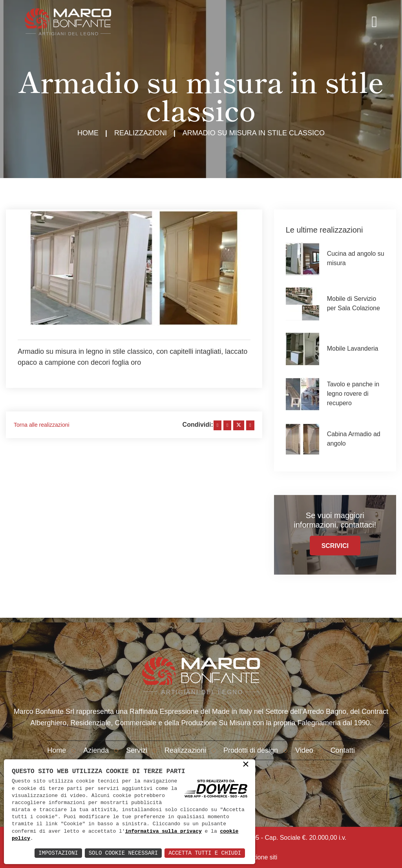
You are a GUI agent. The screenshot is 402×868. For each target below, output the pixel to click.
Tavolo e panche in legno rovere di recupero (353, 394)
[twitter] (239, 425)
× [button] (246, 765)
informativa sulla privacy (164, 832)
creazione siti (259, 857)
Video (304, 750)
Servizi (137, 750)
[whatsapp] (250, 425)
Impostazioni (58, 853)
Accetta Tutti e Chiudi (205, 853)
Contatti (343, 750)
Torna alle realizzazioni (42, 425)
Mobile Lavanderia (353, 348)
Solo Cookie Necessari (123, 853)
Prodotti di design (251, 750)
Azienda (96, 750)
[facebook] (217, 425)
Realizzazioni (141, 133)
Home (88, 133)
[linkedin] (227, 425)
